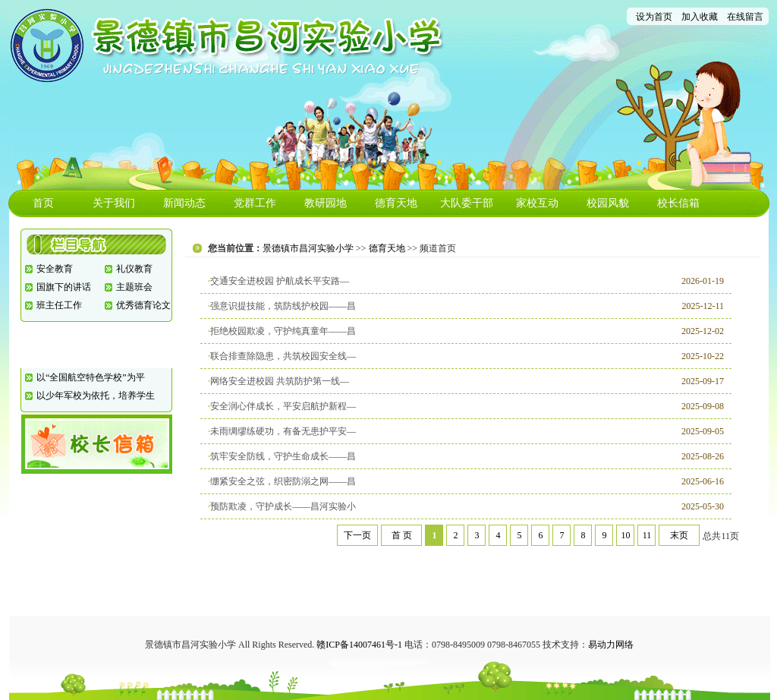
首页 (43, 203)
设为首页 (654, 17)
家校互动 (537, 203)
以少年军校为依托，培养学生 (96, 396)
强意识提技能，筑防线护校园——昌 (283, 306)
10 (625, 535)
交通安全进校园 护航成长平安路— (280, 281)
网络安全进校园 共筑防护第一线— (280, 381)
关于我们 (114, 203)
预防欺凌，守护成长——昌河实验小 (283, 506)
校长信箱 (678, 203)
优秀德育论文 (143, 305)
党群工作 (255, 203)
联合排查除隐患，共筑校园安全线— (283, 356)
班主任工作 (59, 305)
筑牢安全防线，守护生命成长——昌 (283, 456)
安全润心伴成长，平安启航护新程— (283, 406)
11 (647, 535)
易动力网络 (611, 645)
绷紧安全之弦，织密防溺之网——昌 (283, 481)
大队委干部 (467, 203)
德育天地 (396, 203)
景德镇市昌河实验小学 (308, 248)
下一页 (357, 535)
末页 (679, 535)
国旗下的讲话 (64, 287)
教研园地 (326, 203)
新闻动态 (184, 203)
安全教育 (55, 269)
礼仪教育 (134, 269)
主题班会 (134, 287)
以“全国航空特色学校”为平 (91, 377)
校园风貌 (608, 203)
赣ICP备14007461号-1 (359, 645)
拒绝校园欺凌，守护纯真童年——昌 (283, 331)
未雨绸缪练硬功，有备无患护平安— (283, 431)
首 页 (402, 535)
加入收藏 (700, 17)
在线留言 (745, 17)
